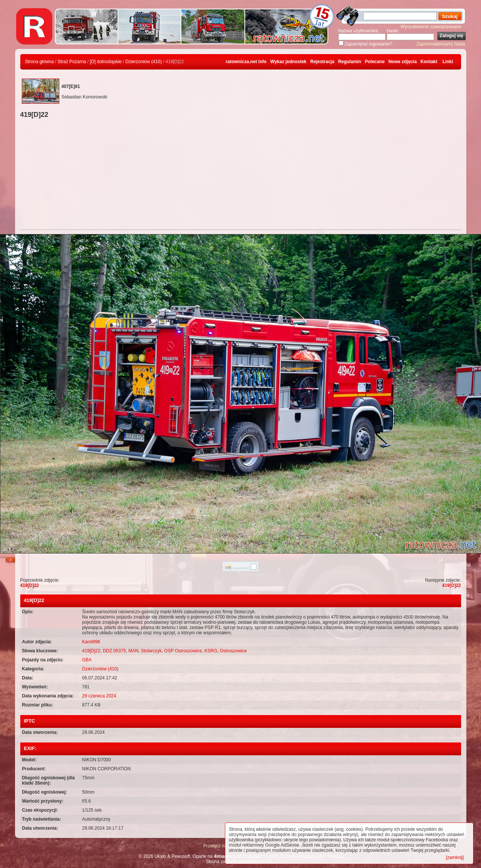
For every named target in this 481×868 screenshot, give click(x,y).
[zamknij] (455, 857)
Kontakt (429, 62)
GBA (87, 660)
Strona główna (40, 62)
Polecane (375, 62)
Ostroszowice (233, 651)
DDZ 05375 (114, 651)
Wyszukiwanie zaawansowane (431, 27)
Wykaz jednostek (288, 62)
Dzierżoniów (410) (144, 62)
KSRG (211, 651)
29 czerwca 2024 (99, 696)
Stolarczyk (151, 651)
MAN (133, 651)
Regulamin (349, 62)
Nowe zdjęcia (402, 62)
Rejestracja (322, 62)
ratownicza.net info (246, 62)
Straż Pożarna (72, 62)
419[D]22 (30, 585)
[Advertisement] (241, 175)
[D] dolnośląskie (106, 62)
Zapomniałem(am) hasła (441, 44)
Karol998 (91, 642)
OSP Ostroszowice (183, 651)
